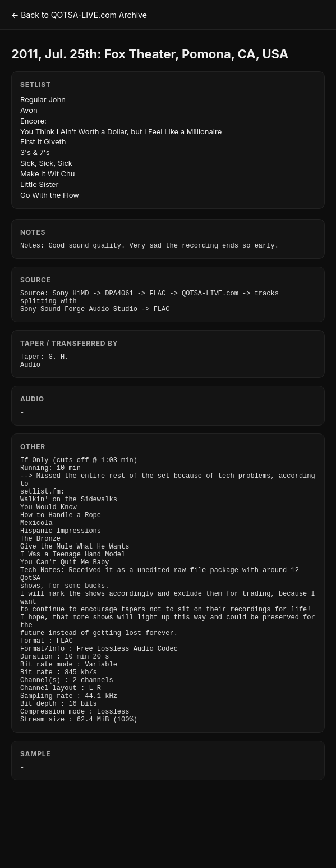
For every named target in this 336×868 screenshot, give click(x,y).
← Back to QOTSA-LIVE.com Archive (79, 15)
